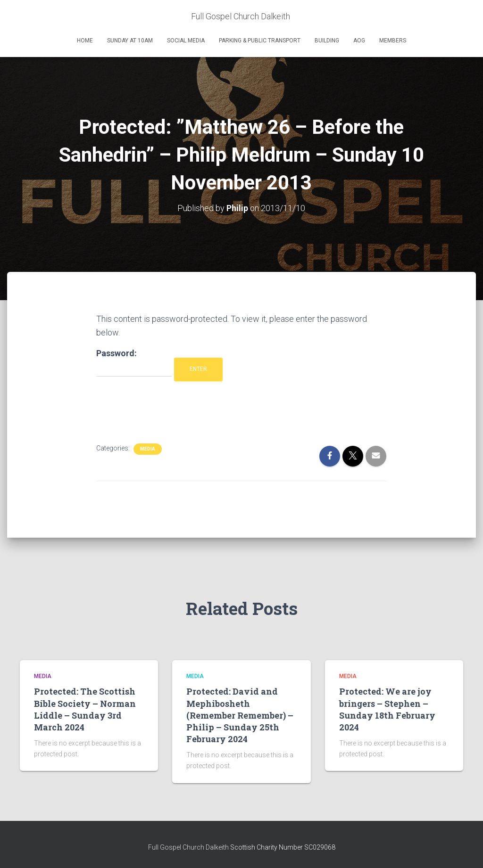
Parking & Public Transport (260, 41)
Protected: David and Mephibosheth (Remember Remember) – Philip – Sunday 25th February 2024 (240, 715)
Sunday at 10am (130, 41)
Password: (134, 363)
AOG (359, 41)
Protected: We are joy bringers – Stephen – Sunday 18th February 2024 (387, 709)
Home (85, 41)
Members (393, 41)
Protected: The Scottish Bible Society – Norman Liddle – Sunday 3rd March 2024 (85, 709)
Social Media (186, 41)
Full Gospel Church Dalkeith (189, 847)
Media (148, 449)
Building (327, 41)
